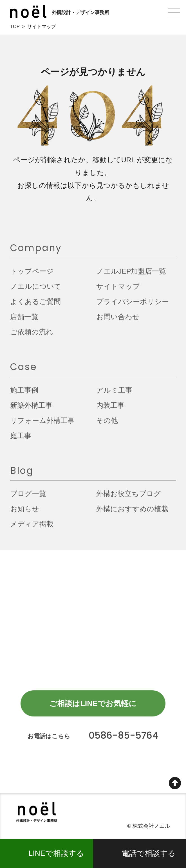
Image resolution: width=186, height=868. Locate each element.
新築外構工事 (31, 408)
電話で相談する (149, 853)
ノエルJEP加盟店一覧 (131, 274)
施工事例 (24, 393)
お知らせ (25, 512)
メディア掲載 (32, 527)
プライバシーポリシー (133, 304)
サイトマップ (118, 289)
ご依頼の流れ (32, 334)
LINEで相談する (56, 853)
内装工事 (110, 408)
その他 (107, 423)
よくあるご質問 (35, 304)
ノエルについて (36, 289)
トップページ (32, 274)
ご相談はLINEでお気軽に (93, 706)
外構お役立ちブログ (129, 496)
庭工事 (21, 438)
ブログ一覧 (28, 496)
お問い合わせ (118, 319)
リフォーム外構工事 (42, 423)
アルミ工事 (114, 393)
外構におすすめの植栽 (132, 512)
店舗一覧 (24, 319)
